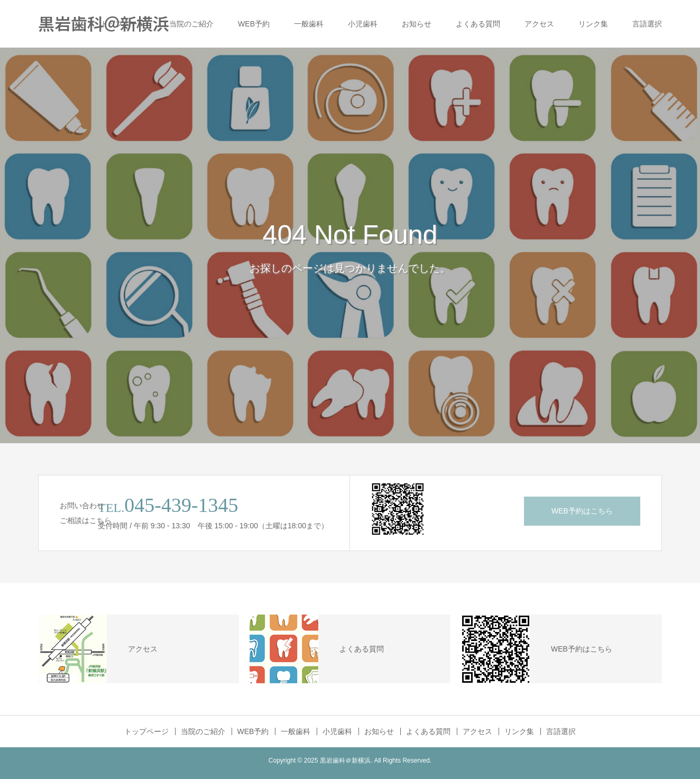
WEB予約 (254, 24)
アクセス (539, 24)
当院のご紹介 (191, 24)
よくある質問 (478, 24)
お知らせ (417, 24)
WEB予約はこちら (582, 511)
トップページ (123, 24)
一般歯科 (309, 24)
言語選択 (647, 24)
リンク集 (593, 24)
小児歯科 (363, 24)
